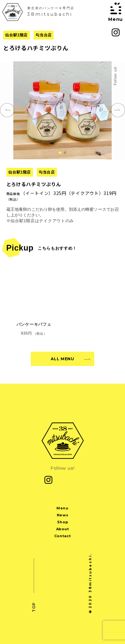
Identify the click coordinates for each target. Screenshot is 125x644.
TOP (34, 607)
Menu (62, 508)
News (63, 515)
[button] (60, 153)
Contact (63, 536)
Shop (63, 522)
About (62, 529)
